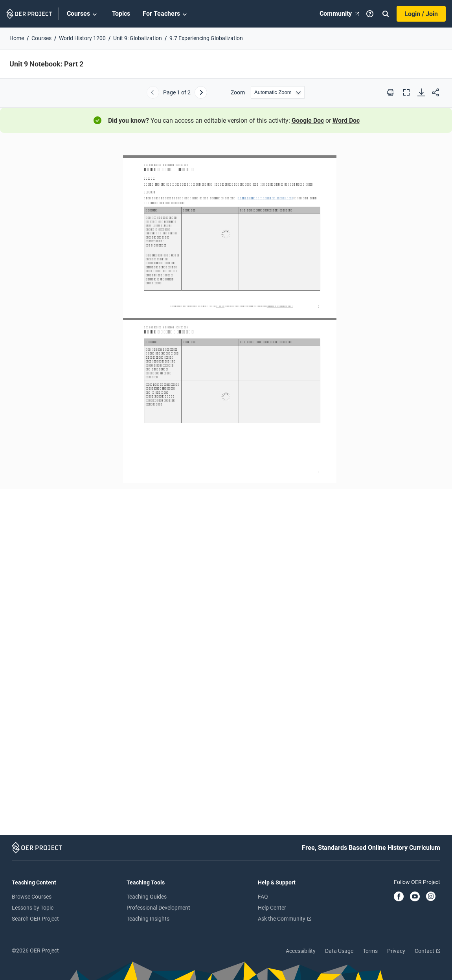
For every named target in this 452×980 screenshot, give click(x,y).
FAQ (263, 897)
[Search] (386, 14)
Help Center (272, 908)
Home (17, 38)
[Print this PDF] (391, 92)
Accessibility (301, 951)
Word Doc (346, 121)
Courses (83, 14)
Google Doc (308, 121)
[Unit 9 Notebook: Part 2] (226, 487)
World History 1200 (82, 38)
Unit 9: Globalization (138, 38)
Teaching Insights (148, 919)
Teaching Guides (147, 897)
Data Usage (339, 951)
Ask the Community (285, 919)
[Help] (370, 14)
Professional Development (158, 908)
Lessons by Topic (33, 908)
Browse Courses (32, 897)
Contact (427, 951)
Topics (121, 14)
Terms (370, 951)
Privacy (396, 951)
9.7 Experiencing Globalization (206, 38)
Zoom (238, 92)
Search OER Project (35, 919)
